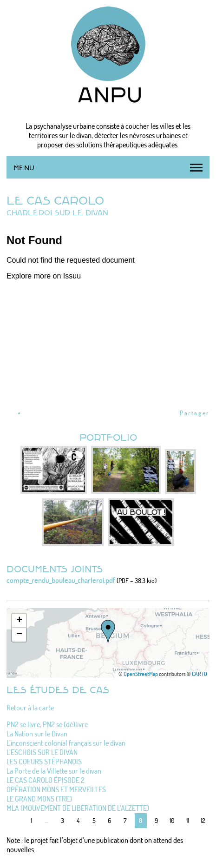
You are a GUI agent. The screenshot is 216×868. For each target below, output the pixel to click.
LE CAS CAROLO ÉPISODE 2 (46, 780)
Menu (24, 168)
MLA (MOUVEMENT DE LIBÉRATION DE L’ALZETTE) (78, 808)
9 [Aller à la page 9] (156, 820)
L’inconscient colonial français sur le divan (66, 743)
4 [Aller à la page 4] (78, 820)
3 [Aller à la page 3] (62, 820)
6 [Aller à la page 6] (109, 820)
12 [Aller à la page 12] (203, 820)
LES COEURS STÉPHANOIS (44, 762)
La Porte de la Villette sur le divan (54, 771)
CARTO (200, 674)
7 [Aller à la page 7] (125, 820)
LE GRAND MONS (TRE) (39, 799)
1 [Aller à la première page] (31, 820)
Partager (194, 413)
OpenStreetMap (141, 674)
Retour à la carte (30, 708)
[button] (108, 631)
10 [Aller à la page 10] (172, 820)
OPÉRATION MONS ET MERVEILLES (56, 789)
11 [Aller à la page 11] (188, 820)
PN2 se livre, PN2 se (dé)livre (47, 724)
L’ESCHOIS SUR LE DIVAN (42, 752)
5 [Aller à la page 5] (94, 820)
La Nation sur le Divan (37, 734)
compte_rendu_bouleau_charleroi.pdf (61, 580)
